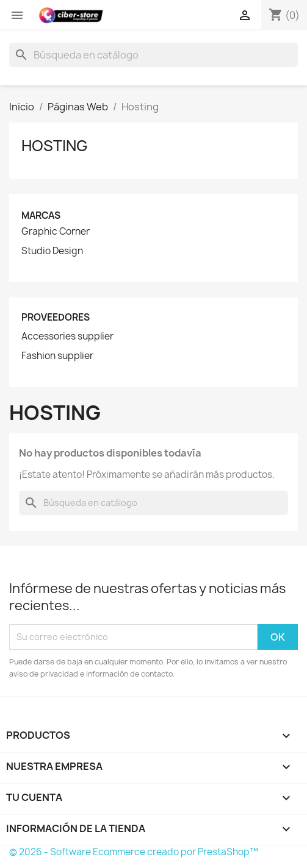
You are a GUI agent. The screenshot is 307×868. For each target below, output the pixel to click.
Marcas (41, 215)
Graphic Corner (56, 232)
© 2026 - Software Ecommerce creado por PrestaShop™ (134, 852)
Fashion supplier (57, 356)
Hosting (55, 146)
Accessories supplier (67, 336)
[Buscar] (153, 55)
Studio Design (52, 251)
